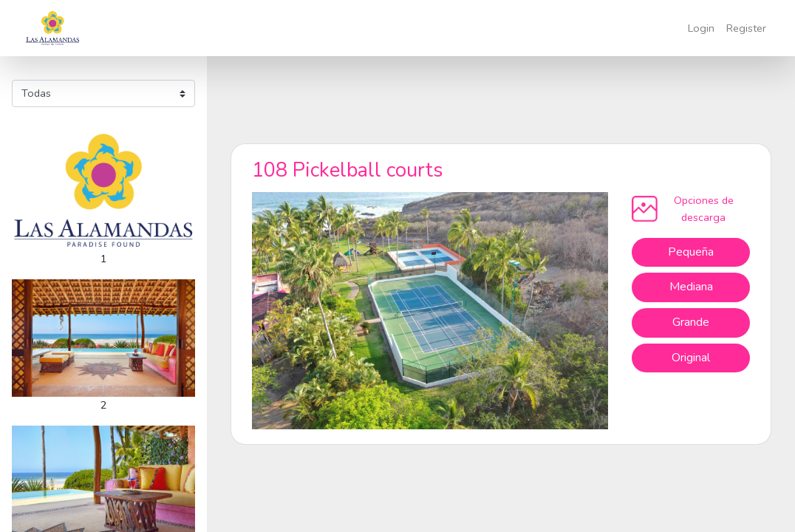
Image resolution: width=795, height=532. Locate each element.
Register (746, 28)
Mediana (691, 287)
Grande (691, 322)
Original (691, 358)
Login (701, 28)
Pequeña (691, 252)
